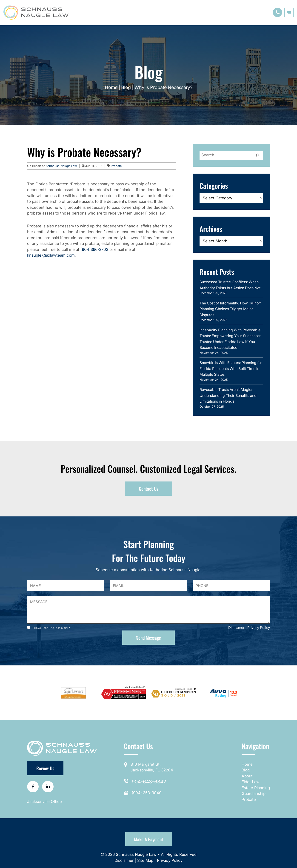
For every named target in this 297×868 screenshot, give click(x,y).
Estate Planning (256, 788)
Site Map (145, 860)
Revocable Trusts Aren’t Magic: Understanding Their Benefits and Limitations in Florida (228, 395)
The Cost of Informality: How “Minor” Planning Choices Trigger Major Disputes (231, 309)
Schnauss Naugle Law (62, 166)
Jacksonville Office (44, 802)
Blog (126, 87)
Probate (116, 166)
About (247, 776)
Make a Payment (149, 839)
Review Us (45, 768)
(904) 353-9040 (147, 793)
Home (111, 87)
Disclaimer (125, 860)
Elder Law (251, 782)
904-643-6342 (149, 782)
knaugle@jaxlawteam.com (51, 255)
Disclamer (236, 628)
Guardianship (254, 794)
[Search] (257, 155)
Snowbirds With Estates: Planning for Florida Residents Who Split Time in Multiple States (231, 368)
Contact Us (149, 489)
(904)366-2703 (94, 249)
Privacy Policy (259, 628)
